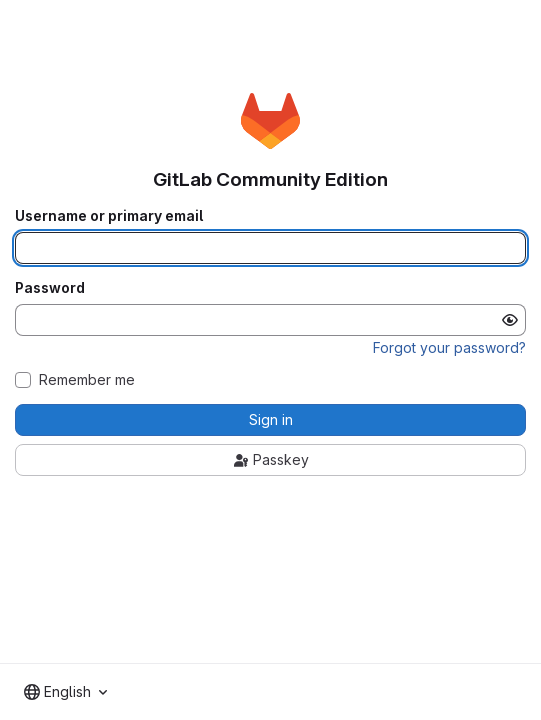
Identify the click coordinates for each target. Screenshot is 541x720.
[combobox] (65, 692)
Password (50, 288)
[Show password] (510, 320)
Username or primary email (109, 216)
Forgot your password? (449, 347)
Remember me (87, 380)
